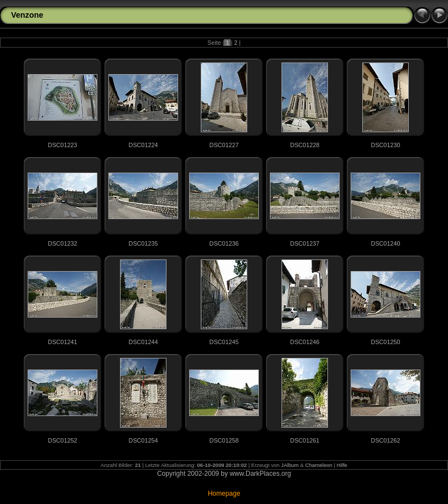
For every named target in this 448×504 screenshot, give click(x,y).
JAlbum (290, 465)
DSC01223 (63, 145)
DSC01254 (144, 440)
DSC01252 (63, 440)
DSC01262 (386, 440)
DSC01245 (224, 342)
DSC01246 (305, 342)
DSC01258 (224, 440)
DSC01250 (386, 342)
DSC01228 (305, 145)
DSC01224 (144, 145)
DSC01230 (386, 145)
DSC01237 (305, 243)
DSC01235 (144, 243)
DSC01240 (386, 243)
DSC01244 (144, 342)
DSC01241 (63, 342)
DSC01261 (305, 440)
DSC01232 (63, 243)
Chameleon (319, 465)
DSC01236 (224, 243)
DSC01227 (224, 145)
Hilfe (342, 465)
